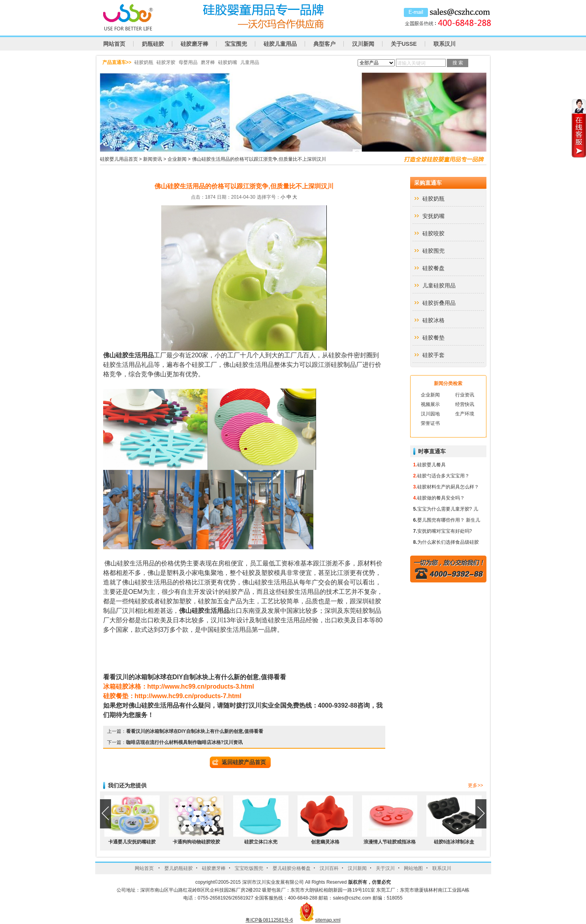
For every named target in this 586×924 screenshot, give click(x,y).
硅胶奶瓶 (144, 62)
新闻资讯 (153, 159)
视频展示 (430, 404)
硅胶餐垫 (433, 338)
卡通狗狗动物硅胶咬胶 (196, 842)
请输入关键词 (411, 63)
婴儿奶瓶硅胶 (179, 868)
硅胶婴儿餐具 (431, 465)
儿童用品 (250, 62)
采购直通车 (428, 183)
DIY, (195, 677)
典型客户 (324, 44)
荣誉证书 (430, 423)
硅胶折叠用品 (439, 303)
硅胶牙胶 (166, 62)
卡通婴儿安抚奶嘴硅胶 (132, 842)
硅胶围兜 (433, 251)
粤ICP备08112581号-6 (269, 920)
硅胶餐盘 (433, 268)
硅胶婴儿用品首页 (119, 159)
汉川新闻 (363, 44)
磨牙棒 (208, 62)
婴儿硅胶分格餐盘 (292, 868)
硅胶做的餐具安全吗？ (441, 498)
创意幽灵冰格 (325, 842)
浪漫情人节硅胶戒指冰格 (390, 842)
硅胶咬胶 (433, 233)
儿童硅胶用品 (439, 285)
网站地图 (413, 868)
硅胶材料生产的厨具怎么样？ (448, 487)
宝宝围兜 (236, 44)
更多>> (475, 785)
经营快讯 (465, 404)
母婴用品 (188, 62)
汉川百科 (329, 868)
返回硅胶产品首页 (244, 762)
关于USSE (404, 44)
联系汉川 (445, 44)
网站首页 (114, 44)
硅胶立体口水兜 (261, 842)
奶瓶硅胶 (153, 44)
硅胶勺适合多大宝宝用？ (443, 476)
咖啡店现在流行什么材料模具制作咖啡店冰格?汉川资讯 (184, 742)
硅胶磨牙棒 (194, 44)
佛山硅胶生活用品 (128, 355)
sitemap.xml (328, 920)
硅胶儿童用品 (280, 44)
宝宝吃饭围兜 (249, 868)
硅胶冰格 (433, 320)
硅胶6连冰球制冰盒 (454, 842)
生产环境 (465, 414)
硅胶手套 (433, 355)
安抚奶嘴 (433, 216)
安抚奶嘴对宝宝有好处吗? (445, 531)
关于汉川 (385, 868)
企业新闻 (177, 159)
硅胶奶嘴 (228, 62)
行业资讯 (465, 395)
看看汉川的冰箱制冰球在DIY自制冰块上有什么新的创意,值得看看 (195, 731)
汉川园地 (430, 414)
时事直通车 (432, 451)
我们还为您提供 (127, 785)
